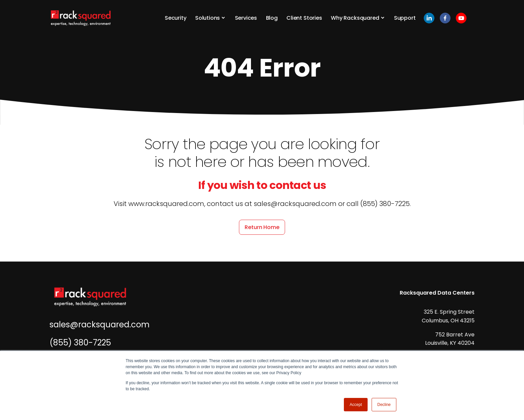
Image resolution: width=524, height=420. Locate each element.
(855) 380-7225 (80, 343)
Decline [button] (384, 405)
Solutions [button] (208, 18)
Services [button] (246, 18)
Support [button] (405, 18)
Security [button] (176, 18)
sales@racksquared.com (100, 325)
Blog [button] (272, 18)
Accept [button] (356, 405)
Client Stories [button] (304, 18)
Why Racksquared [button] (355, 18)
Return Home (262, 227)
